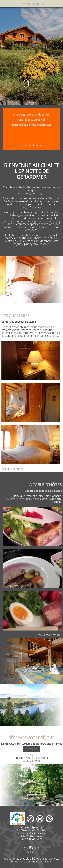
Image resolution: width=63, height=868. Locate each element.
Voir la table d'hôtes (49, 635)
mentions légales (42, 861)
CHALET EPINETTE (33, 4)
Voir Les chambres (12, 469)
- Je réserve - (31, 749)
